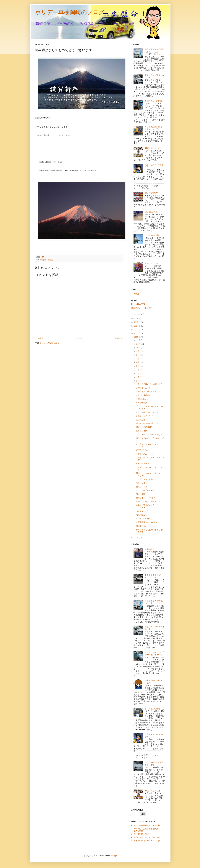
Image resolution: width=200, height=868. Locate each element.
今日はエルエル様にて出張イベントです (154, 128)
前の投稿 (119, 338)
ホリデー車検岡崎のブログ (70, 12)
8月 (138, 355)
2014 (136, 326)
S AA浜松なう (142, 403)
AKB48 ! (148, 549)
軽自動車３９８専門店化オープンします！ (154, 51)
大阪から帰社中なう (144, 395)
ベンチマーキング (143, 511)
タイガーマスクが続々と (146, 479)
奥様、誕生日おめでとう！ (147, 412)
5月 (138, 366)
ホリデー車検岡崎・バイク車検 (147, 825)
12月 (139, 340)
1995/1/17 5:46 (142, 450)
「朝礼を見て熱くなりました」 (149, 391)
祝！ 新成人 (142, 483)
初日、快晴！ (142, 494)
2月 (138, 377)
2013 (136, 330)
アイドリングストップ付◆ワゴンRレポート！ (155, 654)
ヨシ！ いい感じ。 (144, 519)
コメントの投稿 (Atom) (50, 343)
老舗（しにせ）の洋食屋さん (148, 501)
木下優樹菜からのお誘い (146, 522)
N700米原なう (142, 399)
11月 (139, 344)
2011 (136, 337)
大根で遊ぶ (141, 515)
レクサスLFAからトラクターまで (154, 764)
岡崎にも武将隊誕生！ (145, 427)
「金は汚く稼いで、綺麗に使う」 (150, 384)
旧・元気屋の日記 (142, 834)
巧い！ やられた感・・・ (147, 423)
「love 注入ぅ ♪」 (145, 454)
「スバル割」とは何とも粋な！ (149, 434)
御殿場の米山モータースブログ (147, 841)
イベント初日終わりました (147, 490)
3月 (138, 373)
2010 (136, 538)
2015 (136, 322)
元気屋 (136, 294)
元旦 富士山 (48, 260)
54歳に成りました (152, 148)
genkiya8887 (140, 304)
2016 (136, 318)
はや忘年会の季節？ (153, 235)
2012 (136, 333)
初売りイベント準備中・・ (147, 498)
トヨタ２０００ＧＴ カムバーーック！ (154, 576)
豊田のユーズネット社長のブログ (148, 837)
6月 (138, 362)
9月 (138, 351)
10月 (139, 348)
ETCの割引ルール (143, 388)
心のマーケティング (144, 416)
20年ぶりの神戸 (143, 463)
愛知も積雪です (151, 193)
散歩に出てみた (151, 263)
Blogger (114, 856)
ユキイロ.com (142, 431)
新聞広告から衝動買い (154, 101)
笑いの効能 (141, 420)
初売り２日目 (142, 487)
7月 (138, 359)
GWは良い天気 (151, 212)
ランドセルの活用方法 (154, 709)
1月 (138, 381)
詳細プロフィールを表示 (142, 308)
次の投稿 (40, 338)
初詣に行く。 (142, 526)
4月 (138, 370)
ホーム (79, 338)
